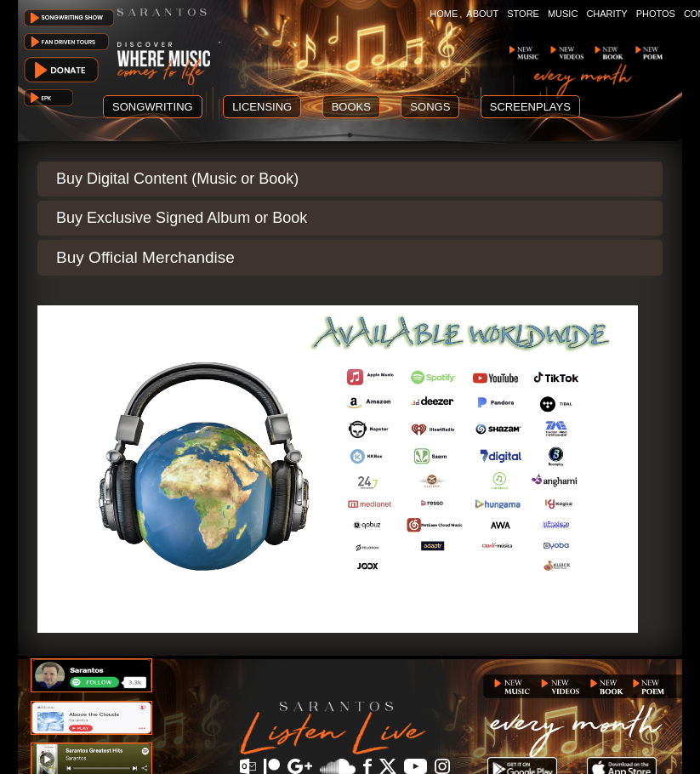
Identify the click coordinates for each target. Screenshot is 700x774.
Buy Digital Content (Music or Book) (177, 179)
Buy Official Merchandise (145, 257)
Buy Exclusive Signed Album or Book (182, 218)
